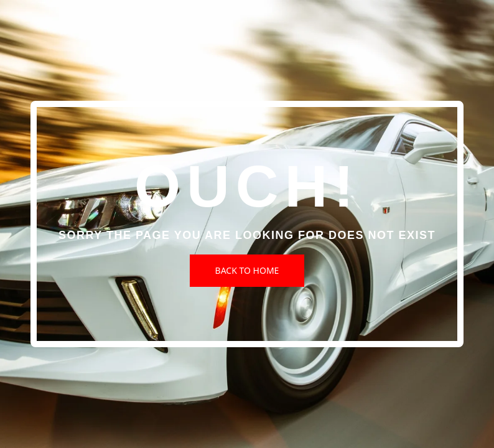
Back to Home (247, 270)
